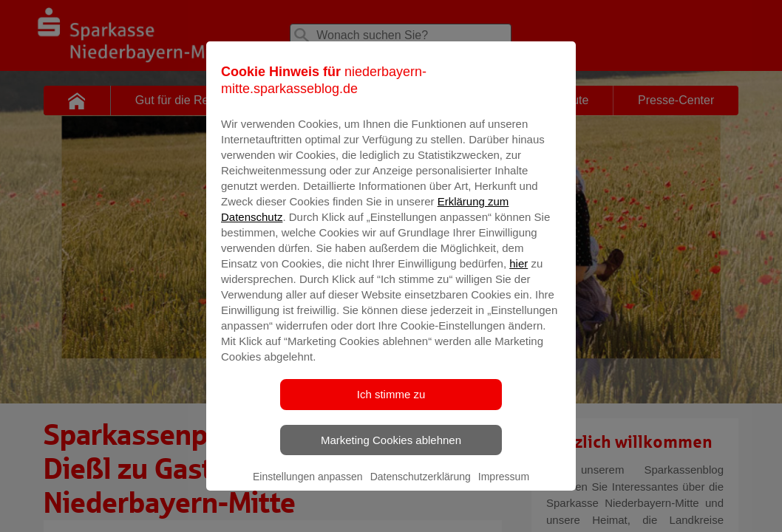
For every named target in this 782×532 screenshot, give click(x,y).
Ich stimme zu (391, 413)
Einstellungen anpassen (308, 496)
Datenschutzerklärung (421, 496)
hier (518, 283)
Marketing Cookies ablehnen (391, 459)
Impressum (504, 496)
